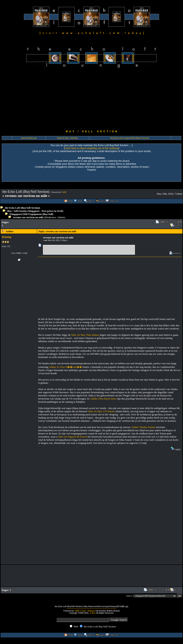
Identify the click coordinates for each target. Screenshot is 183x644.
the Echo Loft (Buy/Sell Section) (23, 208)
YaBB (64, 192)
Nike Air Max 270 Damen (101, 411)
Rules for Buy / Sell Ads (67, 138)
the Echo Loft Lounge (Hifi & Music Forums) (130, 138)
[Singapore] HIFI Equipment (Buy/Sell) (31, 214)
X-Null (92, 613)
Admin (61, 217)
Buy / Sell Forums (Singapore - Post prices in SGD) (35, 211)
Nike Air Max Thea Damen (85, 335)
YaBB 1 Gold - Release (85, 611)
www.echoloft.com (29, 138)
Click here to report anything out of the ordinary (92, 148)
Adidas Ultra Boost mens (103, 399)
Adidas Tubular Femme (143, 427)
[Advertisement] (91, 99)
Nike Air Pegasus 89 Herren (73, 437)
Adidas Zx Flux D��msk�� (65, 367)
